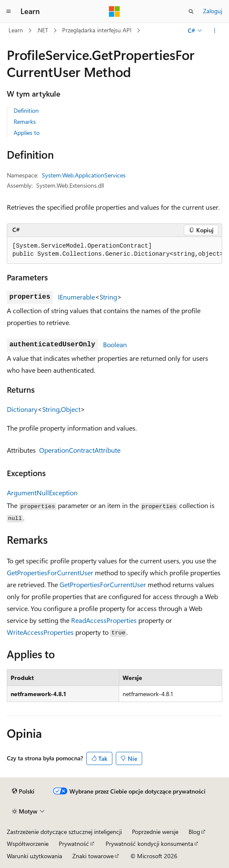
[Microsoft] (114, 11)
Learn (16, 30)
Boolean (115, 344)
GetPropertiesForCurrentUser (50, 572)
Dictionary (22, 409)
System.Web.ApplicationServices (84, 175)
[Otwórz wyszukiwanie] (191, 11)
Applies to (27, 133)
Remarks (25, 121)
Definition (26, 110)
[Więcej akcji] (215, 31)
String (108, 297)
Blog (194, 832)
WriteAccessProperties (40, 632)
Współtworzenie (28, 844)
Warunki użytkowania (34, 856)
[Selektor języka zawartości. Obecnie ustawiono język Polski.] (23, 791)
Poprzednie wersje (155, 832)
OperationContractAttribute (80, 450)
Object (71, 409)
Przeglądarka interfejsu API (97, 30)
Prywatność (74, 844)
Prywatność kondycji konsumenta (149, 844)
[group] (114, 250)
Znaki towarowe (93, 856)
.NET (42, 30)
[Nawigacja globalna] (9, 11)
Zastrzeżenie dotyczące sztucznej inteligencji (64, 832)
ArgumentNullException (42, 493)
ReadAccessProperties (104, 620)
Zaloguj (213, 11)
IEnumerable (76, 297)
